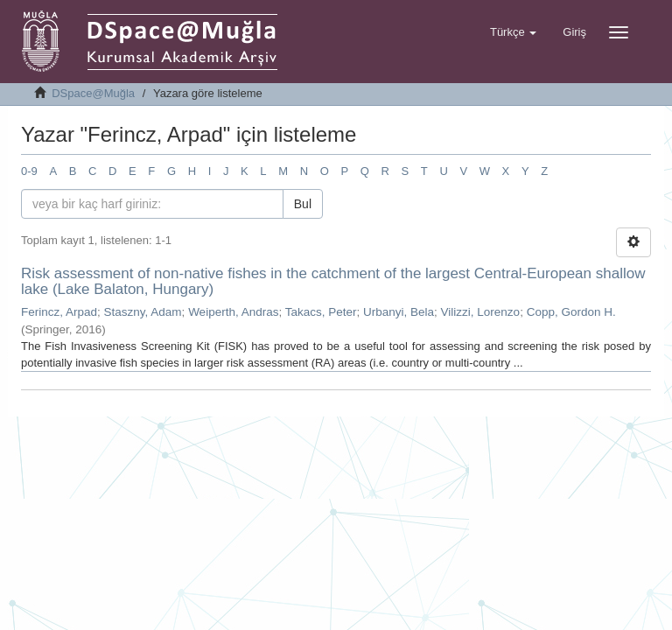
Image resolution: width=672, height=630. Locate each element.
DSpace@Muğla (93, 93)
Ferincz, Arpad (59, 312)
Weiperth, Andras (233, 312)
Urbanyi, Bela (399, 312)
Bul (303, 204)
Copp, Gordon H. (571, 312)
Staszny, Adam (143, 312)
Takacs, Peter (321, 312)
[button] (513, 32)
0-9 (29, 171)
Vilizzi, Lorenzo (481, 312)
